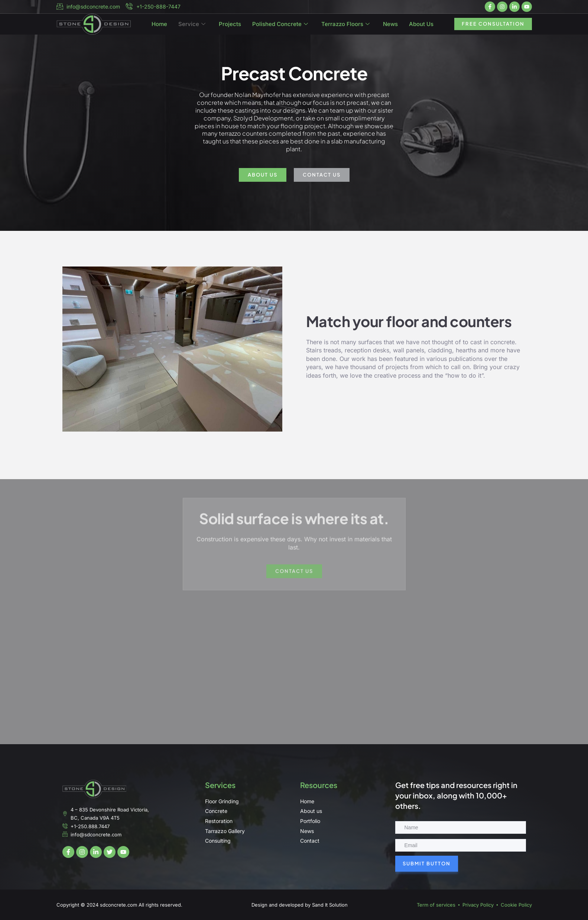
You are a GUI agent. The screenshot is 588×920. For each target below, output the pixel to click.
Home (159, 26)
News (390, 26)
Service (192, 26)
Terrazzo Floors (345, 26)
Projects (230, 26)
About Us (421, 26)
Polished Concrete (280, 26)
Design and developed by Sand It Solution (300, 905)
